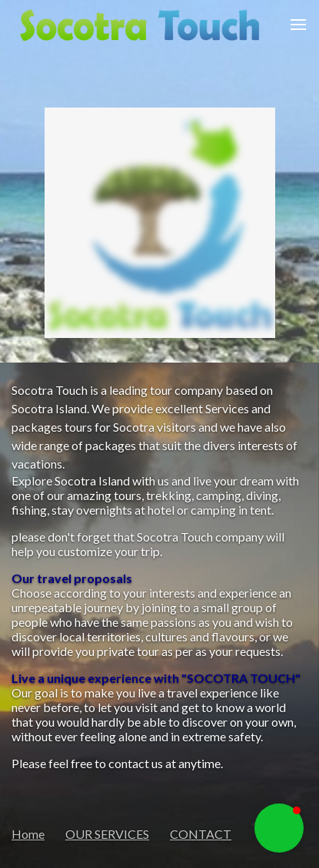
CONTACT (201, 834)
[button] (279, 828)
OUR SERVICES (107, 834)
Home (28, 834)
